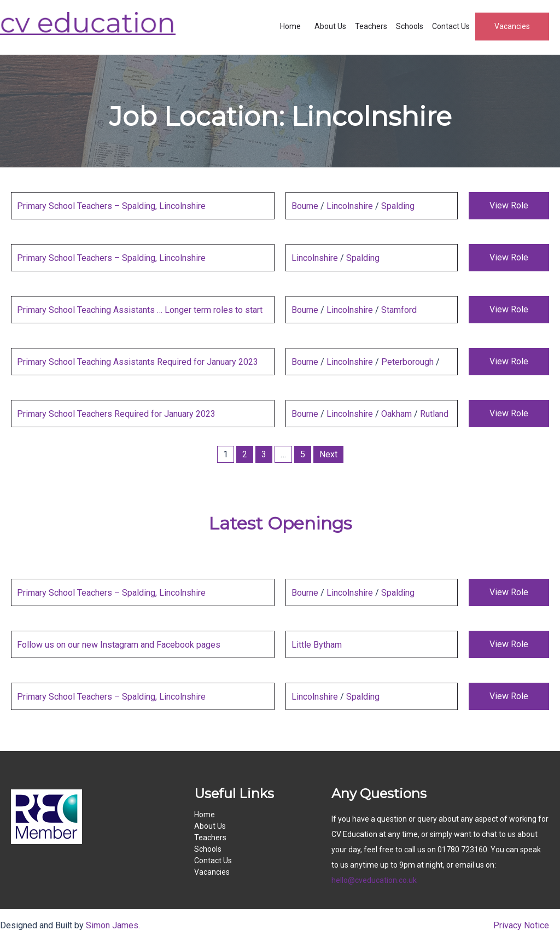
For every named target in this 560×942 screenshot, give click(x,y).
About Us (330, 26)
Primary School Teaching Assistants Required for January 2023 (138, 362)
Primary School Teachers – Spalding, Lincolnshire (111, 206)
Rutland (434, 414)
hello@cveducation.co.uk (374, 880)
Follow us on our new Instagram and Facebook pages (119, 645)
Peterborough (407, 362)
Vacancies (512, 26)
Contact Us (451, 26)
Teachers (371, 26)
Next (328, 454)
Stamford (399, 310)
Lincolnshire (350, 206)
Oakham (396, 414)
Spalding (398, 206)
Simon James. (113, 925)
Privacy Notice (521, 925)
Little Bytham (317, 645)
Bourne (305, 206)
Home (290, 26)
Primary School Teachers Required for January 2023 (116, 414)
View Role (509, 205)
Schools (410, 26)
